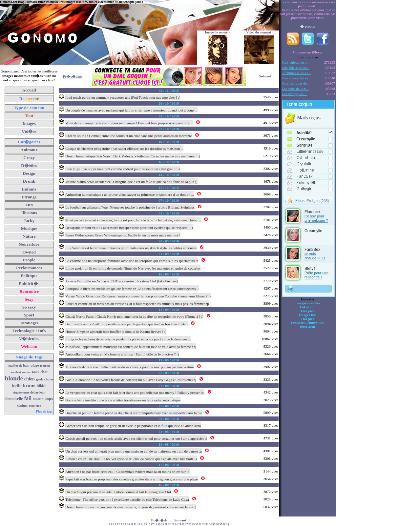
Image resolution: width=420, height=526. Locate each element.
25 (179, 525)
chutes (49, 379)
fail (28, 398)
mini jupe (35, 406)
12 (135, 525)
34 (210, 525)
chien (30, 379)
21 (166, 525)
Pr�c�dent (73, 76)
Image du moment (218, 32)
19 (159, 525)
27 (186, 525)
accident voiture (21, 372)
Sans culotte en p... (296, 62)
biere (36, 372)
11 (132, 525)
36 (217, 525)
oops (49, 399)
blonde (14, 378)
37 (220, 525)
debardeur (38, 392)
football (45, 366)
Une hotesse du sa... (296, 78)
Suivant (265, 76)
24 (176, 525)
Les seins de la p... (295, 89)
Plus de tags (44, 411)
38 (224, 525)
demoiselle (14, 399)
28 (190, 525)
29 (193, 525)
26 (183, 525)
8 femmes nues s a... (297, 73)
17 (152, 525)
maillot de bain (19, 365)
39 (227, 525)
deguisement (21, 393)
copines (22, 405)
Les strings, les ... (294, 94)
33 (207, 525)
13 (138, 525)
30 (197, 525)
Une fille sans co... (295, 68)
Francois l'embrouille (308, 323)
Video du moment (259, 32)
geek (40, 379)
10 (128, 525)
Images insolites (308, 303)
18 (156, 525)
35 (214, 525)
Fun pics (307, 311)
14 (142, 525)
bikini (42, 386)
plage (35, 365)
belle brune (24, 385)
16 (149, 525)
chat (44, 372)
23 (173, 525)
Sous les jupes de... (296, 83)
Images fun (308, 315)
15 (145, 525)
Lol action (308, 307)
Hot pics (308, 319)
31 (200, 525)
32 (203, 525)
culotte (38, 399)
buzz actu (308, 327)
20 (162, 525)
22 (169, 525)
